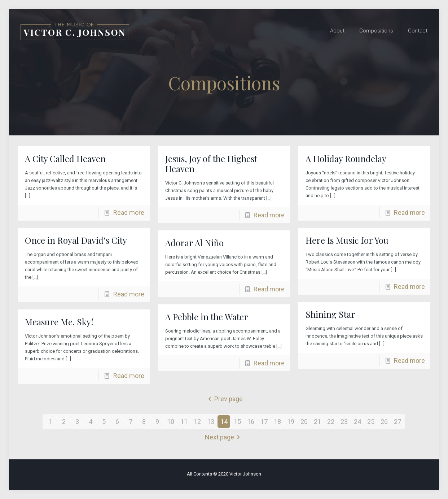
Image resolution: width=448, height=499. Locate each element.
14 (224, 422)
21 (317, 422)
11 (184, 422)
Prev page (224, 399)
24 (357, 422)
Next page (224, 437)
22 (331, 422)
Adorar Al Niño (194, 243)
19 (291, 422)
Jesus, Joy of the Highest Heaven (211, 164)
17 (264, 422)
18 (277, 422)
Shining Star (330, 314)
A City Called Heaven (65, 159)
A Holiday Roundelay (346, 159)
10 (171, 422)
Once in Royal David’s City (76, 240)
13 (211, 422)
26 (384, 422)
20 (304, 422)
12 (197, 422)
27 (398, 422)
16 (251, 422)
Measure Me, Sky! (59, 322)
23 (344, 422)
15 (237, 422)
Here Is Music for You (347, 240)
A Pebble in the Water (207, 317)
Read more (129, 212)
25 (371, 422)
